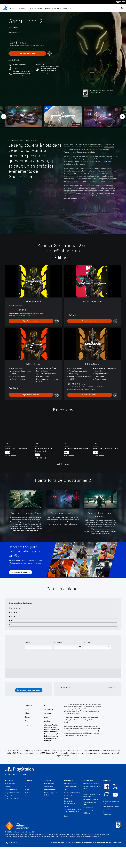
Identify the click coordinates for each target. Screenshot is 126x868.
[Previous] (4, 117)
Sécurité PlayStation (71, 787)
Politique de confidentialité (75, 843)
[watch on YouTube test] (77, 124)
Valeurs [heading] (47, 780)
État (65, 790)
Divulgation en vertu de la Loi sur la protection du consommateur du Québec (72, 813)
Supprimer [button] (111, 687)
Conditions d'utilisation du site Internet (98, 843)
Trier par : (87, 642)
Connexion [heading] (108, 780)
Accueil (8, 774)
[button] (63, 117)
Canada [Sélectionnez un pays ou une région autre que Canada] (11, 843)
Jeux (11, 8)
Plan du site (117, 843)
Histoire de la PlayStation (14, 799)
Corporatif (8, 796)
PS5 (17, 8)
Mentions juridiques (57, 843)
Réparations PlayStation (72, 793)
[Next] (122, 117)
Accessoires (38, 8)
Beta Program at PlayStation (108, 813)
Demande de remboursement (69, 802)
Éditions (28, 642)
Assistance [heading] (68, 780)
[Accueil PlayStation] (5, 8)
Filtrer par (58, 642)
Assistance (66, 8)
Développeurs (88, 808)
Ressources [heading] (88, 780)
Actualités (48, 8)
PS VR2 (27, 790)
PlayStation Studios (12, 790)
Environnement (49, 783)
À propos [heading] (9, 780)
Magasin (57, 8)
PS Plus (29, 8)
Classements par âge (91, 799)
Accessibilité (49, 787)
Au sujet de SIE (10, 783)
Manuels (67, 806)
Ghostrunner (109, 147)
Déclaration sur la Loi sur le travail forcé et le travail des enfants (92, 794)
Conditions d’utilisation (91, 783)
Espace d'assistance (71, 783)
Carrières (8, 787)
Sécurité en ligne (50, 790)
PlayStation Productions (13, 793)
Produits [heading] (28, 780)
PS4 (22, 8)
